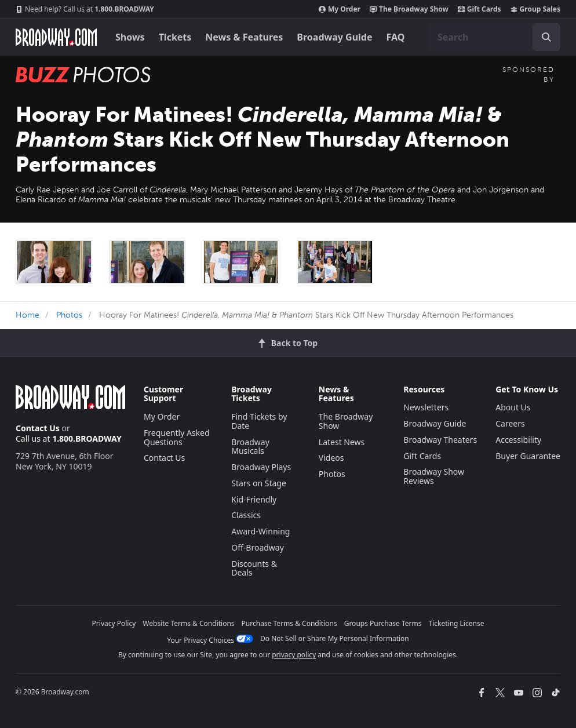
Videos (331, 458)
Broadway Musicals (250, 447)
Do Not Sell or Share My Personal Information (335, 638)
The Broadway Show (409, 9)
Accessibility (518, 440)
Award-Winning (260, 531)
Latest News (342, 442)
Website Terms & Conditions (188, 623)
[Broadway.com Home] (56, 37)
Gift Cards (480, 9)
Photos (69, 315)
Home (28, 315)
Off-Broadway (258, 547)
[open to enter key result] (546, 37)
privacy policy (294, 655)
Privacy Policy (114, 623)
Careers (510, 423)
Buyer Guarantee (528, 456)
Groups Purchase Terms (383, 623)
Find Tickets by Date (259, 421)
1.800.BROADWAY (85, 9)
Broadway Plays (261, 467)
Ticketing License (457, 623)
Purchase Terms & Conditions (289, 623)
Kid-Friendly (254, 499)
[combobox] (494, 37)
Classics (246, 515)
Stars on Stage (259, 483)
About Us (513, 407)
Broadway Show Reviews (434, 476)
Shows (130, 37)
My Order (340, 9)
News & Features (244, 37)
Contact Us (38, 428)
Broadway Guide (334, 37)
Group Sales (535, 9)
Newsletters (426, 407)
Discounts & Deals (254, 568)
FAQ (396, 37)
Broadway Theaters (440, 440)
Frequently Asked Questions (177, 437)
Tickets (175, 37)
